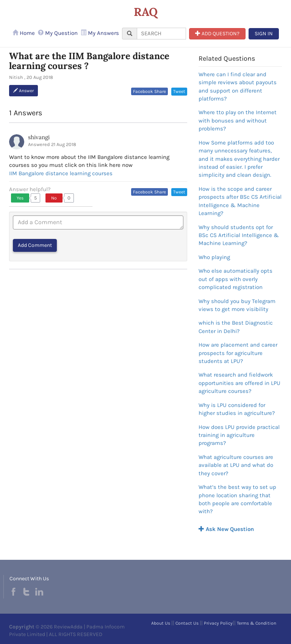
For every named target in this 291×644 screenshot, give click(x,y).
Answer (23, 91)
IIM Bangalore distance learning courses (61, 173)
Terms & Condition (257, 623)
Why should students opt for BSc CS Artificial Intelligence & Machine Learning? (239, 235)
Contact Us (187, 623)
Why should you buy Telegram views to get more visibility (237, 305)
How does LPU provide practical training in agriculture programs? (239, 435)
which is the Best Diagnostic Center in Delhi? (236, 327)
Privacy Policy (218, 623)
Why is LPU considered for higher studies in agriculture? (237, 409)
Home (24, 33)
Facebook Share (149, 91)
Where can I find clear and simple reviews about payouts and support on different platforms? (238, 86)
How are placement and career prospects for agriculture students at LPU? (238, 353)
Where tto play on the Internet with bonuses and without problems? (238, 120)
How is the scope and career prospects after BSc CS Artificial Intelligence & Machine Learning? (240, 201)
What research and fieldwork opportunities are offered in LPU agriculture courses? (239, 383)
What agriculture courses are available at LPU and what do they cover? (236, 465)
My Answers (100, 33)
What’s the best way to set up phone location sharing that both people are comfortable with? (237, 499)
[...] (161, 34)
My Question (58, 33)
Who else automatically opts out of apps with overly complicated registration (235, 279)
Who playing (214, 257)
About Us (161, 623)
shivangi (39, 137)
